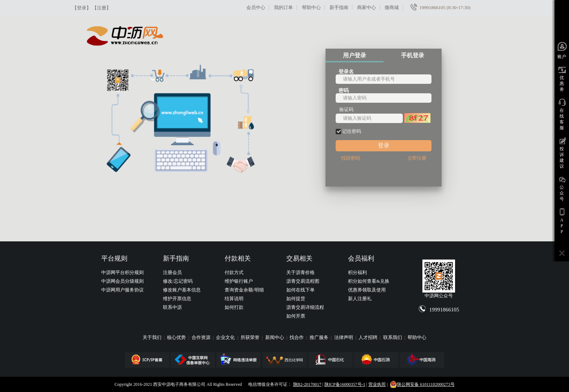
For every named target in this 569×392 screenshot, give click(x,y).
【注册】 (102, 8)
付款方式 (234, 272)
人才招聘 (369, 337)
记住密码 (348, 131)
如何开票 (296, 316)
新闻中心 (275, 337)
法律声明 (344, 337)
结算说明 (234, 299)
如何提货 (296, 299)
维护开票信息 (177, 299)
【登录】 (82, 8)
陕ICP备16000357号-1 (345, 384)
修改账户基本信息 (182, 290)
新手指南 (339, 7)
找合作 (297, 337)
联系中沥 (172, 307)
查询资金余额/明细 (244, 290)
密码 (344, 90)
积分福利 (357, 272)
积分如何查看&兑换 (369, 281)
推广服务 (320, 337)
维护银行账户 (239, 281)
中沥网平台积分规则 (122, 272)
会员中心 (256, 7)
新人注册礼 (360, 299)
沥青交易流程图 (303, 281)
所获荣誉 (251, 337)
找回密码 (351, 158)
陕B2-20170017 (307, 384)
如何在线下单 (300, 290)
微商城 (392, 7)
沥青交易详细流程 (305, 307)
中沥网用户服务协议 (122, 290)
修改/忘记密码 (178, 281)
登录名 (346, 71)
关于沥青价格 (300, 272)
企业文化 (226, 337)
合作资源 (202, 337)
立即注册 (417, 158)
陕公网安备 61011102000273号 (422, 384)
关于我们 (153, 337)
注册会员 (172, 272)
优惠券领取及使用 (367, 290)
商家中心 (367, 7)
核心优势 (177, 337)
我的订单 (283, 7)
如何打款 (234, 307)
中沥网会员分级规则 (122, 281)
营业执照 (377, 384)
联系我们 (393, 337)
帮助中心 (311, 7)
